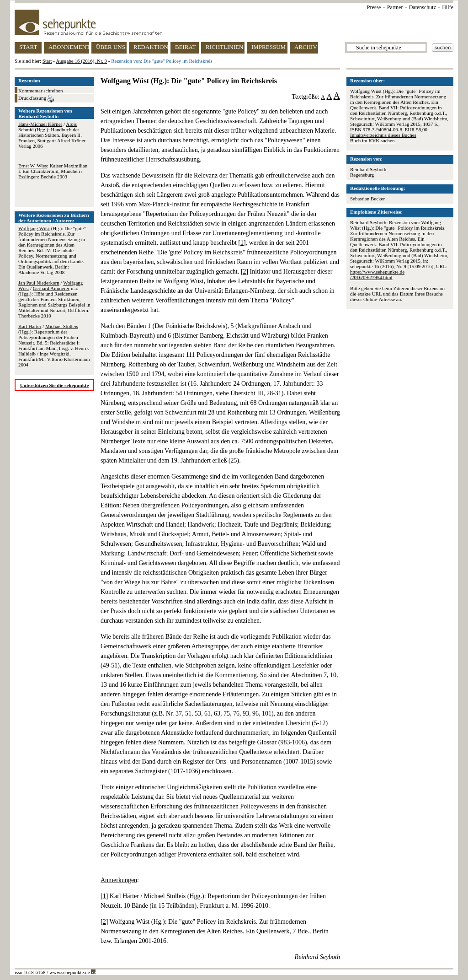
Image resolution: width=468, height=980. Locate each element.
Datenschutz (423, 7)
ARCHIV (306, 47)
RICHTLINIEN (224, 47)
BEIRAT (186, 47)
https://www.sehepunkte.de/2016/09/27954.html (377, 275)
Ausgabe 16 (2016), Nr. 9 (81, 61)
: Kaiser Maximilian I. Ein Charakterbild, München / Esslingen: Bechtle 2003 (53, 171)
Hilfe (448, 7)
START (28, 47)
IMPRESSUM (269, 47)
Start (47, 61)
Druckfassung (36, 99)
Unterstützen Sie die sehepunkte (55, 385)
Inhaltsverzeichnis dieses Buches (383, 135)
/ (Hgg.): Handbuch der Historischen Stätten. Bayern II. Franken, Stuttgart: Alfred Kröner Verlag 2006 (52, 135)
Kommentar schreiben (40, 91)
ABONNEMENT (69, 47)
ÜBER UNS (111, 47)
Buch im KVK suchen (372, 140)
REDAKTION (151, 47)
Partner (395, 7)
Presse (374, 7)
